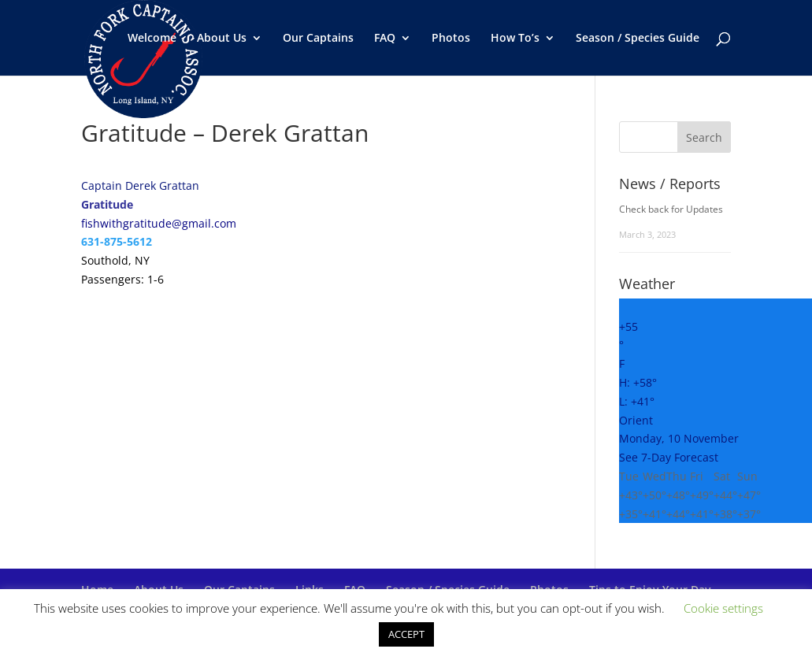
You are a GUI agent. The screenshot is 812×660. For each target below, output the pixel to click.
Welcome (152, 39)
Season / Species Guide (638, 39)
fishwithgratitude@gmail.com (159, 223)
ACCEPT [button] (406, 634)
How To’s (515, 39)
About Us (222, 39)
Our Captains (318, 39)
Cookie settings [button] (723, 608)
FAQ (385, 39)
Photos (451, 39)
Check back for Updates (671, 209)
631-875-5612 (117, 241)
